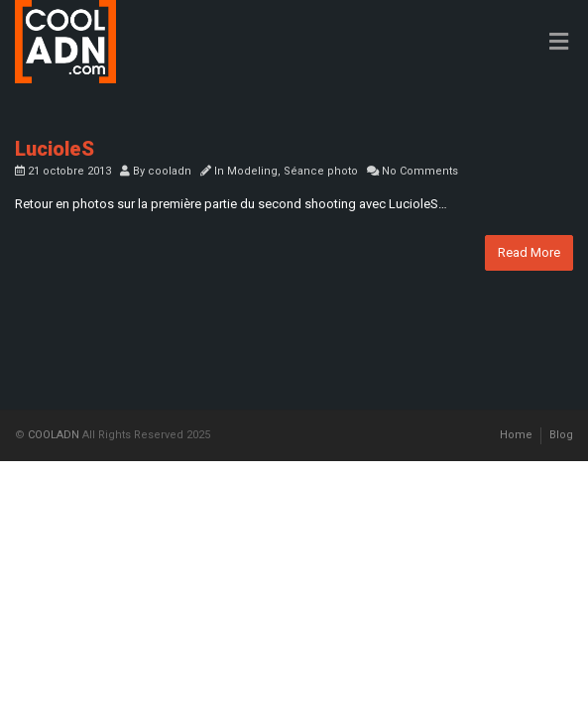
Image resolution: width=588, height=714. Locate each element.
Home (516, 435)
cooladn (170, 171)
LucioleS (55, 149)
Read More (529, 252)
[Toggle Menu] (559, 43)
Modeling (252, 171)
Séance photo (321, 171)
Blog (561, 435)
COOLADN (54, 435)
